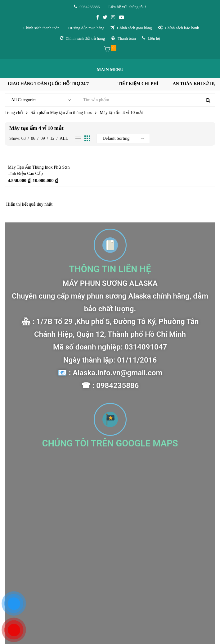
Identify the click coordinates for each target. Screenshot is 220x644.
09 (43, 138)
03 (24, 138)
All (64, 138)
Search (208, 100)
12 (52, 138)
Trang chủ (14, 113)
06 (33, 138)
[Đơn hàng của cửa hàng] (123, 139)
